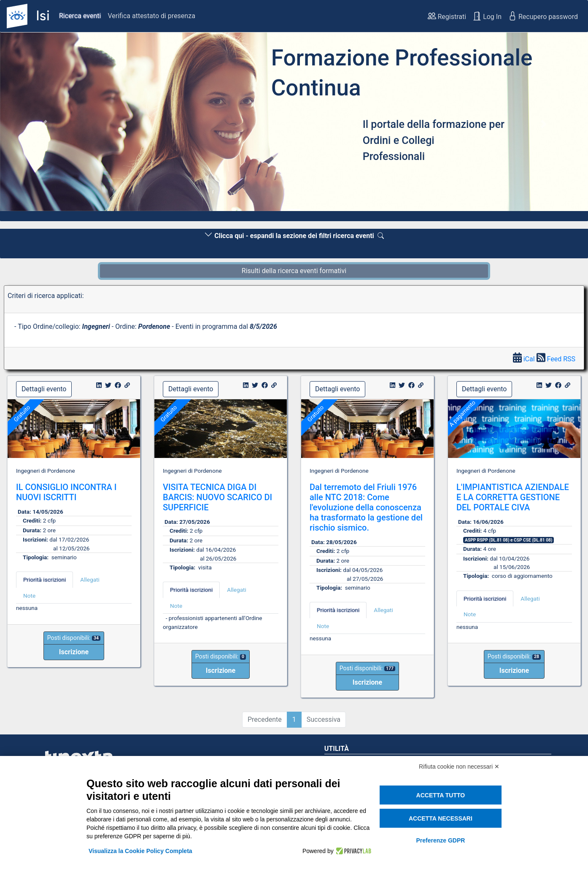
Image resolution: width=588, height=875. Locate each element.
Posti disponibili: (74, 638)
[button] (44, 124)
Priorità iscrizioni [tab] (45, 580)
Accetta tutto (441, 795)
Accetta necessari (441, 818)
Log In (487, 16)
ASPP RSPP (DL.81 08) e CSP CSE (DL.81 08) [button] (508, 540)
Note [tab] (29, 596)
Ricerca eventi (80, 16)
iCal (525, 359)
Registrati (447, 16)
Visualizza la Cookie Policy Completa (140, 851)
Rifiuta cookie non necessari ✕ (459, 767)
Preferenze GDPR (440, 840)
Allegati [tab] (90, 580)
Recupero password (543, 16)
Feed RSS (556, 359)
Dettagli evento (44, 389)
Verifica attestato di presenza (151, 16)
